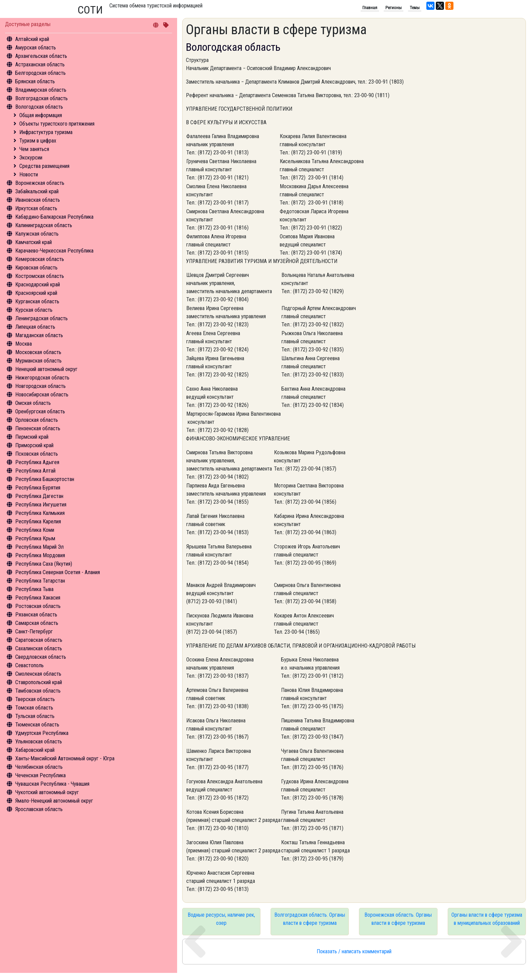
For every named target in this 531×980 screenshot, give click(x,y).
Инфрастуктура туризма (46, 132)
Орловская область (37, 420)
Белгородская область (40, 73)
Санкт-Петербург (34, 631)
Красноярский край (36, 293)
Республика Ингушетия (41, 505)
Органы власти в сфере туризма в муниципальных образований (487, 919)
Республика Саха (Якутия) (44, 564)
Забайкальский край (37, 191)
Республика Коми (35, 530)
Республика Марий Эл (39, 547)
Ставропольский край (39, 682)
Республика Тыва (34, 589)
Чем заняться (34, 149)
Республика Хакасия (38, 598)
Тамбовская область (38, 691)
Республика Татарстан (40, 581)
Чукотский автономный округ (47, 792)
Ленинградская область (41, 318)
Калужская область (37, 234)
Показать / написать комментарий (354, 951)
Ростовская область (38, 606)
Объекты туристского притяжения (57, 124)
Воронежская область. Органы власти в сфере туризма (398, 919)
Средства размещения (44, 166)
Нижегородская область (42, 378)
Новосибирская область (42, 395)
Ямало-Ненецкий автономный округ (54, 801)
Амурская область (36, 48)
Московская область (38, 352)
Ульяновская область (39, 742)
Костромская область (40, 276)
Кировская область (36, 268)
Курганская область (37, 301)
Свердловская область (41, 657)
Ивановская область (38, 200)
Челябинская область (39, 767)
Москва (24, 344)
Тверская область (35, 699)
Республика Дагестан (39, 496)
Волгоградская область (41, 98)
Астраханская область (40, 64)
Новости (29, 175)
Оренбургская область (40, 411)
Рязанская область (36, 615)
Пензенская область (38, 428)
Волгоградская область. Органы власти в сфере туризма (310, 919)
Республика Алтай (35, 471)
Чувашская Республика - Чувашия (52, 784)
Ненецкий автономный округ (46, 369)
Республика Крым (35, 538)
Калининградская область (44, 225)
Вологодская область (39, 107)
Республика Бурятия (38, 488)
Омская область (33, 403)
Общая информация (41, 115)
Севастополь (29, 665)
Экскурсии (31, 158)
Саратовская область (39, 640)
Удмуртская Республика (42, 733)
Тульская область (35, 716)
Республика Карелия (38, 521)
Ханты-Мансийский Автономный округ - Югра (65, 758)
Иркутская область (36, 208)
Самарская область (37, 623)
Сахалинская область (39, 648)
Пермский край (32, 437)
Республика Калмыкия (40, 513)
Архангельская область (41, 56)
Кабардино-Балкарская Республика (54, 217)
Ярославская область (39, 809)
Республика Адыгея (37, 462)
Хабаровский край (35, 750)
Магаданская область (39, 335)
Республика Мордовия (40, 555)
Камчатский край (34, 242)
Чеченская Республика (40, 775)
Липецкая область (35, 327)
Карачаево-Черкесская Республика (54, 251)
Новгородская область (40, 386)
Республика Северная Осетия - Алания (58, 572)
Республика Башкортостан (45, 479)
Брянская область (35, 81)
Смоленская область (38, 674)
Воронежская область (40, 183)
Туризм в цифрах (38, 141)
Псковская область (37, 454)
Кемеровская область (40, 259)
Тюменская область (37, 725)
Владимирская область (41, 90)
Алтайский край (32, 39)
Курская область (34, 310)
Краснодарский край (38, 285)
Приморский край (34, 445)
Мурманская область (38, 361)
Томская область (34, 708)
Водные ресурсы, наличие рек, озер (221, 919)
